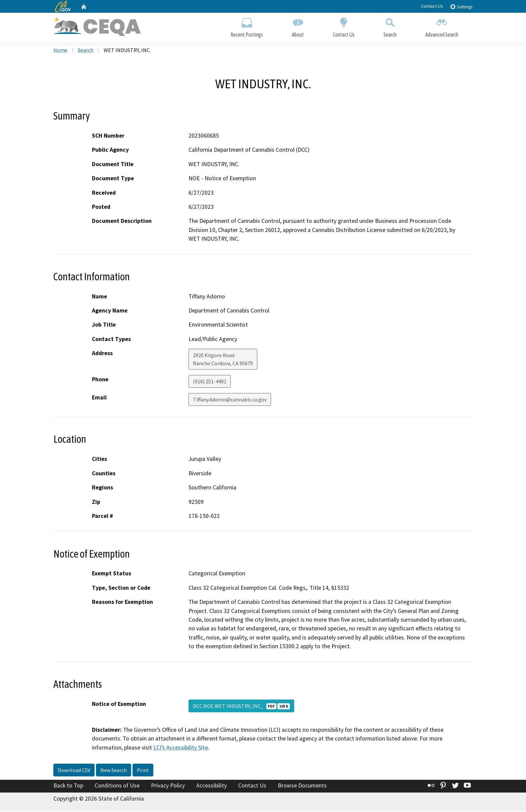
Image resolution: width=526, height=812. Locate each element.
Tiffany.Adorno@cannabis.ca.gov (230, 400)
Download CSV (74, 771)
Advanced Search (442, 26)
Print (143, 771)
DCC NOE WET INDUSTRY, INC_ (241, 706)
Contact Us (432, 6)
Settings (461, 7)
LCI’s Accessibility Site (181, 748)
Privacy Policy (168, 786)
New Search (114, 771)
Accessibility (212, 786)
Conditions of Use (117, 786)
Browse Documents (302, 786)
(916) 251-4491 (210, 382)
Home (60, 51)
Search (390, 26)
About (298, 26)
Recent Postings (247, 26)
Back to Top (68, 786)
